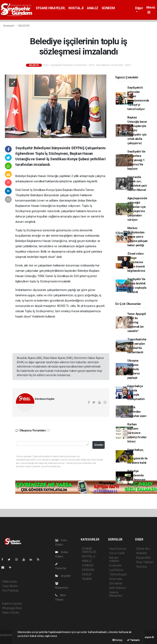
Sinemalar (116, 579)
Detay (117, 640)
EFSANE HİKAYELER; (51, 8)
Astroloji (141, 567)
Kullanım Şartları (12, 604)
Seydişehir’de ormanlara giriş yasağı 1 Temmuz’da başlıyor (136, 160)
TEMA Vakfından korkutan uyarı (137, 412)
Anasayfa (9, 26)
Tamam (133, 640)
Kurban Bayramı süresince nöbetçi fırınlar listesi (137, 433)
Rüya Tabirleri (145, 562)
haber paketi (8, 639)
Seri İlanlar (116, 583)
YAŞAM (87, 579)
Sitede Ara (143, 549)
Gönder (99, 445)
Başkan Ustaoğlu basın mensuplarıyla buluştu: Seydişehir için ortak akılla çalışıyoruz (137, 130)
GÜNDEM (108, 8)
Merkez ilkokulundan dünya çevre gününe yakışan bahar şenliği (137, 237)
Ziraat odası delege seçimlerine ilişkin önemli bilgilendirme (136, 262)
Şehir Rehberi (118, 588)
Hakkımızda (9, 582)
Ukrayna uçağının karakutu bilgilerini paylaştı (134, 369)
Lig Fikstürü (116, 570)
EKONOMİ (88, 570)
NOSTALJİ (76, 8)
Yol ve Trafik (117, 553)
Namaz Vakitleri (114, 559)
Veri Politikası (10, 591)
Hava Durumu (118, 549)
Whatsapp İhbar (12, 608)
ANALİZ (93, 8)
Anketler (142, 553)
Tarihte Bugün (118, 574)
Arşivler (63, 576)
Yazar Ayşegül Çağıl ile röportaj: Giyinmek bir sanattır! (137, 322)
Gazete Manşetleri (116, 594)
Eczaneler (115, 565)
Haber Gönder (11, 613)
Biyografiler (144, 558)
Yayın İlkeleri (10, 586)
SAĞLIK (87, 574)
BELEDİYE (24, 26)
